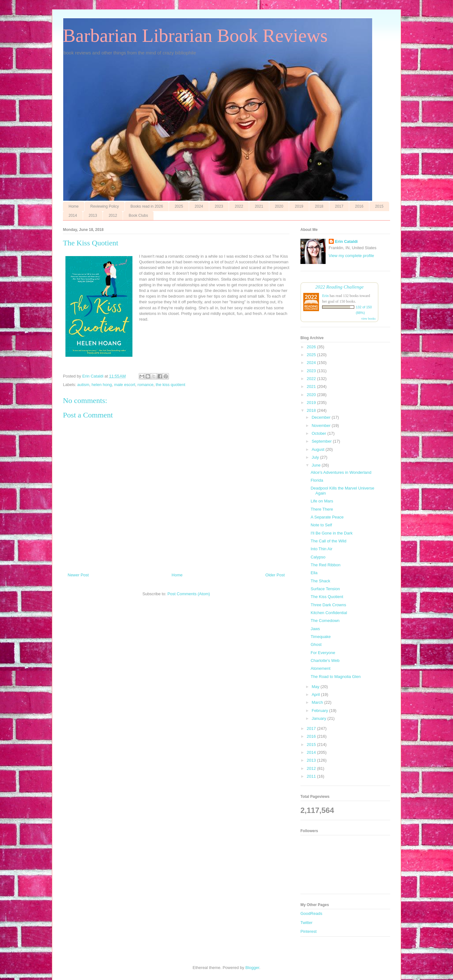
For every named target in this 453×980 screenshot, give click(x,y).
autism (83, 385)
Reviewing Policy (105, 206)
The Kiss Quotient (327, 597)
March (318, 702)
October (320, 433)
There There (322, 509)
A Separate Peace (327, 517)
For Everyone (323, 653)
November (322, 426)
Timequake (321, 637)
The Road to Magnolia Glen (336, 677)
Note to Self (321, 525)
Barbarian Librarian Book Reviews (195, 36)
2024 (199, 206)
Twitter (306, 923)
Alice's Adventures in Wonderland (341, 472)
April (316, 694)
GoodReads (311, 913)
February (321, 711)
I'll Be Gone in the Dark (331, 533)
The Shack (320, 581)
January (320, 718)
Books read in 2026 (147, 206)
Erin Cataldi (346, 241)
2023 (219, 206)
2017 (339, 206)
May (316, 687)
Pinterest (308, 931)
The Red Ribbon (325, 565)
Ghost (316, 644)
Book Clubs (138, 216)
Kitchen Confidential (329, 613)
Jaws (315, 629)
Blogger (252, 968)
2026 (312, 347)
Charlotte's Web (325, 661)
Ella (314, 573)
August (319, 449)
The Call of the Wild (328, 541)
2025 (179, 206)
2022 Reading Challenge (339, 287)
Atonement (320, 668)
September (322, 441)
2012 (113, 216)
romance (145, 385)
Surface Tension (325, 589)
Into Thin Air (321, 549)
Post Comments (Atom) (189, 594)
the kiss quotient (171, 385)
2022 (239, 206)
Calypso (318, 557)
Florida (317, 480)
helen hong (102, 385)
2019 (299, 206)
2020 (279, 206)
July (316, 457)
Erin (325, 296)
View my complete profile (351, 256)
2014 (73, 216)
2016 (359, 206)
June (317, 465)
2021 (259, 206)
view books (368, 319)
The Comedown (325, 621)
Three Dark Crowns (328, 605)
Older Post (275, 575)
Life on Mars (322, 501)
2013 (93, 216)
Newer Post (78, 575)
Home (74, 206)
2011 (312, 776)
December (322, 417)
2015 (379, 206)
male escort (125, 385)
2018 (319, 206)
